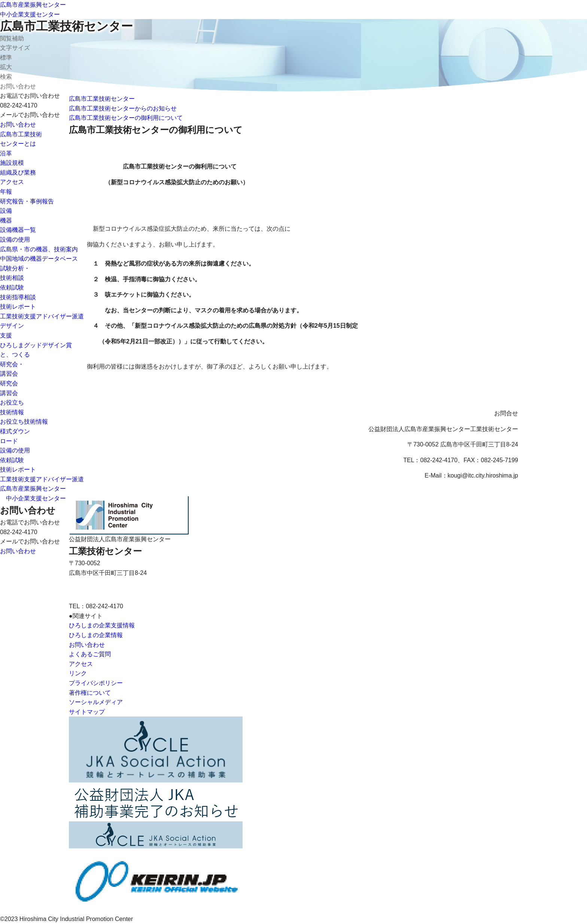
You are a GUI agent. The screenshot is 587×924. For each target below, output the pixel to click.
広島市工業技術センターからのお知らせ (123, 108)
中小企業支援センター (30, 14)
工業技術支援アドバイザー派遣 (42, 316)
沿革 (6, 153)
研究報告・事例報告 (27, 201)
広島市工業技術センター (66, 26)
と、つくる (15, 355)
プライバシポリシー (96, 683)
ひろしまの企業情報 (96, 635)
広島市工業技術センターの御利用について (126, 118)
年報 (6, 192)
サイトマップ (87, 712)
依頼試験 (12, 287)
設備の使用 (15, 240)
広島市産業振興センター (33, 5)
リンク (78, 673)
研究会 (9, 383)
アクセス (12, 182)
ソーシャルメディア (96, 702)
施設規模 (12, 163)
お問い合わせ (18, 125)
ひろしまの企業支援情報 (102, 625)
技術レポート (18, 307)
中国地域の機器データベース (39, 259)
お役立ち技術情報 (24, 422)
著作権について (90, 693)
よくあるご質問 (90, 654)
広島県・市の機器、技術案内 (39, 249)
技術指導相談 (18, 297)
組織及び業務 (18, 172)
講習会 (9, 393)
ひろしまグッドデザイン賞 (36, 345)
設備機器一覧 (18, 230)
